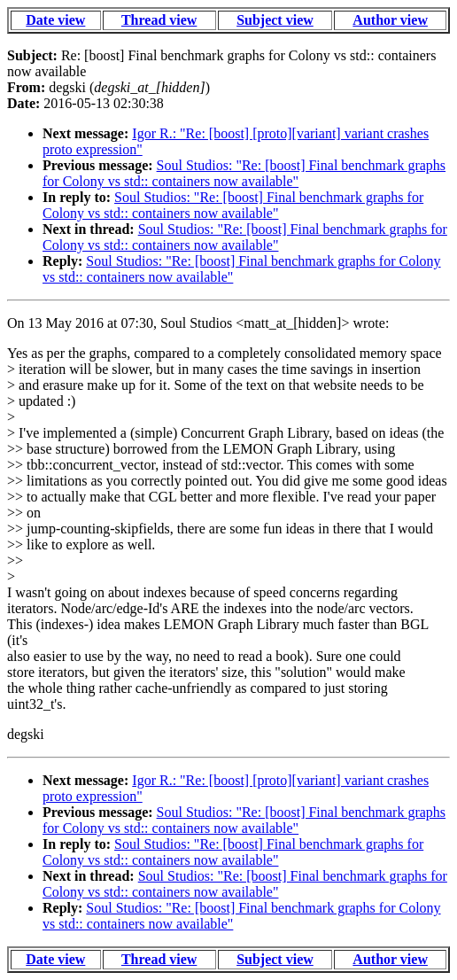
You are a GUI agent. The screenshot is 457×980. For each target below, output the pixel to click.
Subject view (275, 20)
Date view (55, 20)
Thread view (159, 20)
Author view (390, 20)
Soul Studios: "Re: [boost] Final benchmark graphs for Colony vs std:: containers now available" (244, 173)
